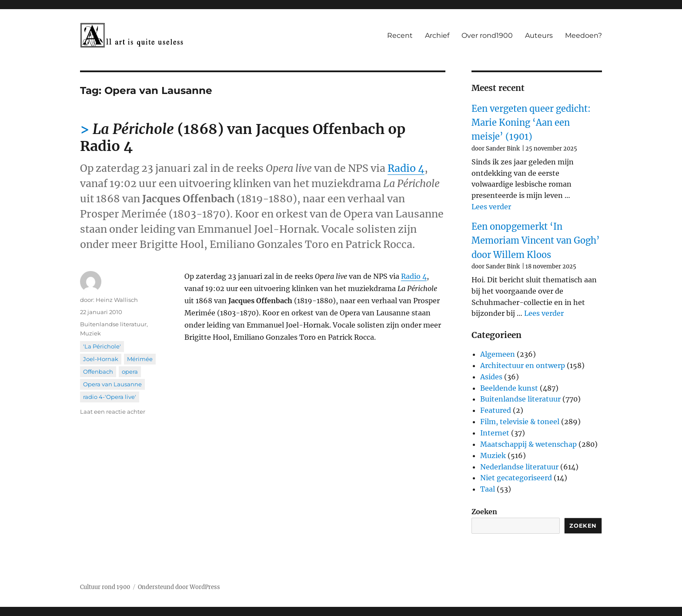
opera (130, 372)
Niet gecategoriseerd (516, 478)
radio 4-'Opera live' (110, 397)
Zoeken (484, 512)
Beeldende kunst (509, 388)
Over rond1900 (487, 35)
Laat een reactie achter (113, 412)
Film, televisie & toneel (520, 422)
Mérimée (140, 359)
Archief (437, 35)
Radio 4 (406, 168)
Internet (495, 433)
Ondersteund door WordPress (179, 587)
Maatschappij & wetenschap (528, 444)
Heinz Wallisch (117, 300)
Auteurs (539, 35)
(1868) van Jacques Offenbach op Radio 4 (243, 138)
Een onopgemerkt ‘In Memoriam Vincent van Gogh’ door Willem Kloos (536, 241)
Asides (491, 377)
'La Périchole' (102, 346)
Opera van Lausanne (112, 384)
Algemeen (498, 354)
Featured (496, 410)
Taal (488, 489)
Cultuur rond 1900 (105, 587)
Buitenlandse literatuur (113, 324)
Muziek (90, 333)
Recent (400, 35)
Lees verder (491, 207)
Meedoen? (583, 35)
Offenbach (98, 372)
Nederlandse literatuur (519, 467)
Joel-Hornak (101, 359)
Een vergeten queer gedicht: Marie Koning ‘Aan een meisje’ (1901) (531, 123)
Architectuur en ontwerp (523, 365)
